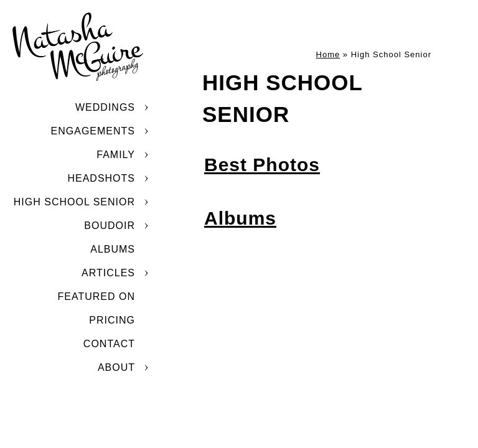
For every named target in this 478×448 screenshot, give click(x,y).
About (116, 367)
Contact (109, 344)
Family (116, 155)
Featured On (96, 296)
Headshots (101, 178)
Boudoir (110, 226)
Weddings (105, 107)
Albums (113, 249)
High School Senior (74, 202)
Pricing (112, 320)
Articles (108, 273)
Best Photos (262, 165)
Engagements (93, 131)
